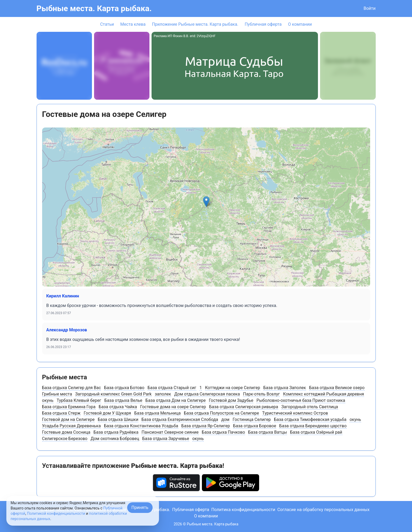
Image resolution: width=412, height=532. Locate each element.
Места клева (133, 24)
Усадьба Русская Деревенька (72, 426)
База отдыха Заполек (285, 388)
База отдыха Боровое (255, 426)
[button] (206, 202)
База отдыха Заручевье (166, 439)
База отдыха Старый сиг (172, 388)
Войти (369, 8)
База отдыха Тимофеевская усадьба (310, 419)
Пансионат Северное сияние (170, 432)
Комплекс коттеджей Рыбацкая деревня (323, 394)
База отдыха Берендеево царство (313, 426)
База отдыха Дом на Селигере (176, 400)
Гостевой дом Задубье (231, 400)
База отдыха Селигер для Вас (72, 388)
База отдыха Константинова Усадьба (141, 426)
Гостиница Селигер (252, 419)
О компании (300, 24)
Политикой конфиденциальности (56, 513)
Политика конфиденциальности (243, 510)
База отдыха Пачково (223, 432)
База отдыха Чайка (118, 407)
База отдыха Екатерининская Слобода (180, 419)
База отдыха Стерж (61, 413)
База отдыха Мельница (158, 413)
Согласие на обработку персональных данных (324, 510)
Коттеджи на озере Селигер (233, 388)
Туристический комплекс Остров (295, 413)
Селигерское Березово (65, 439)
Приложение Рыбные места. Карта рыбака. (195, 24)
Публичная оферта (263, 24)
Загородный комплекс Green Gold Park (113, 394)
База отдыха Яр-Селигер (206, 426)
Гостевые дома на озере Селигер (173, 407)
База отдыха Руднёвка (116, 432)
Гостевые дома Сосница (66, 432)
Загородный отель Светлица (310, 407)
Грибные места (57, 394)
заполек (163, 394)
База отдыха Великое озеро (337, 388)
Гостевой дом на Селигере (68, 419)
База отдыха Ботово (124, 388)
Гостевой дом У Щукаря (107, 413)
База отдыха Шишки (118, 419)
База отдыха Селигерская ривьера (243, 407)
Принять (140, 507)
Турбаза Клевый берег (79, 400)
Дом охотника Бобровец (115, 439)
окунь (48, 400)
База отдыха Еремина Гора (69, 407)
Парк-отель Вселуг (261, 394)
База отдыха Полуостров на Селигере (221, 413)
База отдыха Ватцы (268, 432)
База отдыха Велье (123, 400)
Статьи (107, 24)
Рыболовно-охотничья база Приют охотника (301, 400)
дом (225, 419)
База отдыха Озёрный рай (316, 432)
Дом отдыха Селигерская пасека (207, 394)
